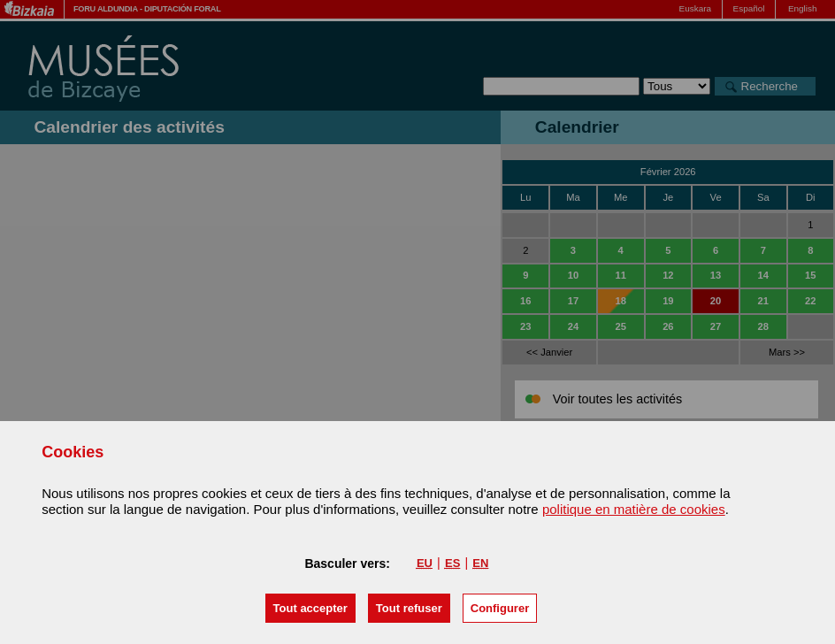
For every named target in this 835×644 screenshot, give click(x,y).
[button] (310, 608)
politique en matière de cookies (634, 509)
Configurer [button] (500, 608)
